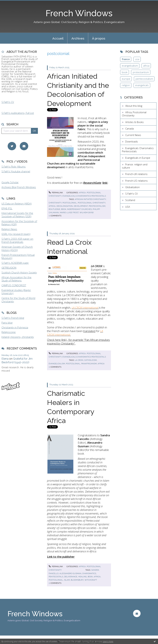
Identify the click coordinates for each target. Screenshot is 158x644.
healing (82, 577)
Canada (130, 129)
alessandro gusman (70, 573)
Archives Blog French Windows (19, 187)
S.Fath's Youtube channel (16, 171)
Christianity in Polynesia (15, 327)
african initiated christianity (90, 199)
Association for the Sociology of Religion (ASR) (19, 223)
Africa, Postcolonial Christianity (134, 114)
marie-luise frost (69, 213)
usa (137, 59)
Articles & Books (134, 122)
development (81, 206)
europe (126, 79)
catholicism (90, 360)
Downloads (132, 141)
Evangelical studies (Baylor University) (16, 292)
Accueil (58, 38)
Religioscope (9, 332)
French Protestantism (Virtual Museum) (18, 257)
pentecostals (56, 577)
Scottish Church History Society (19, 272)
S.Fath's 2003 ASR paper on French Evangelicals (17, 240)
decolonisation (65, 206)
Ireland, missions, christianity (18, 337)
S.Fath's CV (8, 102)
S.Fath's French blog (13, 318)
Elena (5, 359)
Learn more (108, 641)
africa (52, 206)
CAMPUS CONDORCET (14, 285)
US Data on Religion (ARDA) (17, 204)
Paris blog (7, 323)
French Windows (79, 13)
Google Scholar (10, 182)
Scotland (130, 200)
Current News (133, 135)
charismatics (89, 573)
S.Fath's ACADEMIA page (15, 263)
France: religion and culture (135, 166)
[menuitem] (58, 38)
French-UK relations (136, 174)
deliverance (71, 577)
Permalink (56, 193)
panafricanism (89, 364)
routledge (54, 209)
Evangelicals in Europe (138, 158)
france (126, 59)
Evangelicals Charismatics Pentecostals (84, 196)
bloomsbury (77, 580)
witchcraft (91, 580)
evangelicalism (57, 364)
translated (89, 331)
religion (126, 85)
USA (128, 207)
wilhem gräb (86, 213)
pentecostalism (97, 206)
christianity (55, 203)
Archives (78, 38)
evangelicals (142, 85)
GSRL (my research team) (16, 234)
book (64, 209)
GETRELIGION (9, 268)
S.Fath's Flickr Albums (14, 167)
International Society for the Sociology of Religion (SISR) (17, 215)
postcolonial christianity (92, 203)
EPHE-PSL (7, 208)
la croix (79, 360)
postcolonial (70, 203)
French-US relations (136, 181)
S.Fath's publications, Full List (18, 113)
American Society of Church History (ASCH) (17, 248)
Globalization (132, 187)
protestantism (141, 72)
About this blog (134, 106)
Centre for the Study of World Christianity (18, 300)
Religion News (9, 229)
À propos (99, 38)
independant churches (79, 209)
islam (67, 580)
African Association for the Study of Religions (16, 279)
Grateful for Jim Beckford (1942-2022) (17, 360)
